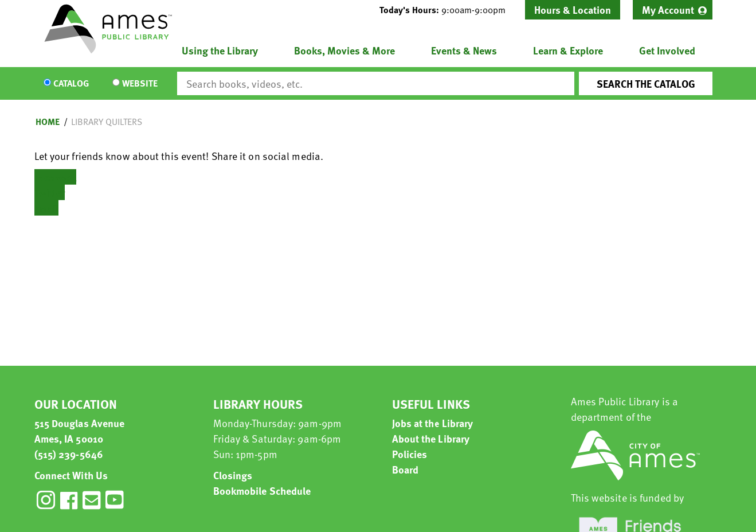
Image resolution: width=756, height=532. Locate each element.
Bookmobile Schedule (262, 490)
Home (48, 122)
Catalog (71, 84)
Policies (410, 454)
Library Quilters (107, 122)
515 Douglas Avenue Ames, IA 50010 (80, 431)
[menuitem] (673, 10)
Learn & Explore (568, 50)
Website (140, 84)
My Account (668, 9)
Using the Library (220, 50)
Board (406, 469)
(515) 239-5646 (69, 454)
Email (46, 208)
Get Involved (667, 50)
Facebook (55, 177)
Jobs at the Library (433, 423)
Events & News (464, 50)
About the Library (431, 438)
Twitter (50, 192)
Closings (233, 475)
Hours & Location (573, 9)
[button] (447, 10)
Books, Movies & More (344, 50)
